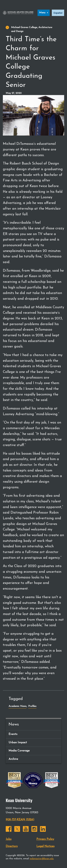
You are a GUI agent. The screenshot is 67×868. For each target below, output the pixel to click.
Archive (13, 759)
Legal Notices (45, 846)
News (14, 724)
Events (13, 734)
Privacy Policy (45, 839)
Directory (12, 846)
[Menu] (44, 13)
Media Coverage (19, 751)
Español (58, 13)
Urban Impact (18, 743)
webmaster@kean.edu (42, 859)
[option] (58, 13)
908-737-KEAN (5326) (20, 820)
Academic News (18, 706)
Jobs (9, 839)
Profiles (32, 706)
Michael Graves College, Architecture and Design (32, 29)
